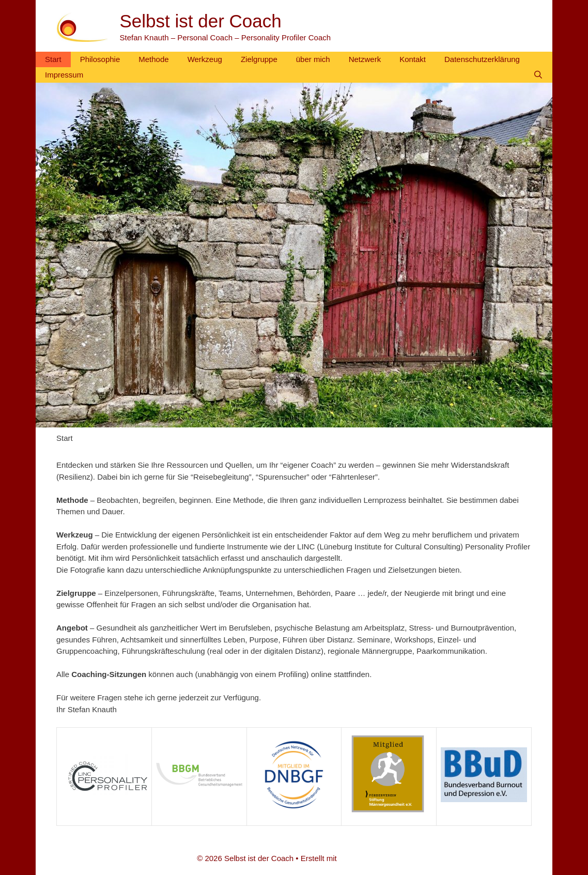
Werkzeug (205, 59)
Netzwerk (365, 59)
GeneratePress (365, 858)
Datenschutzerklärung (482, 59)
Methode (153, 59)
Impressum (64, 75)
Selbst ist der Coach (201, 21)
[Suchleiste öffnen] (538, 75)
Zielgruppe (259, 59)
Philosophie (100, 59)
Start (53, 59)
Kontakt (413, 59)
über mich (313, 59)
